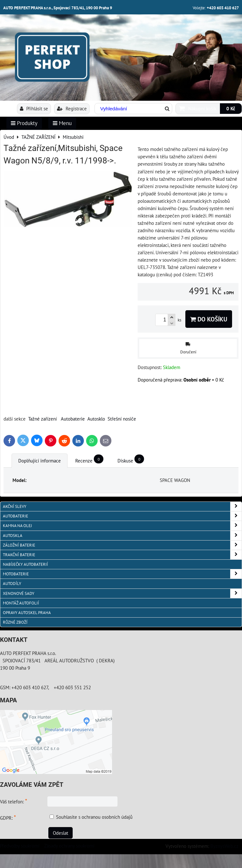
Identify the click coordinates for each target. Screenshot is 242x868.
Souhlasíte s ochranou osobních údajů (94, 817)
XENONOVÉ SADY (122, 593)
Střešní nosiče (122, 419)
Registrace (72, 108)
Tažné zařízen (42, 419)
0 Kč (231, 108)
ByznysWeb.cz (224, 846)
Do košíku (209, 319)
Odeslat (60, 833)
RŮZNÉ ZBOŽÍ (15, 622)
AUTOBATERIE (122, 516)
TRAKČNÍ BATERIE (122, 555)
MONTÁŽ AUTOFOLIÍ (21, 603)
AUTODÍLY (12, 584)
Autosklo (96, 419)
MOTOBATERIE (122, 574)
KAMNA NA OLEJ (122, 526)
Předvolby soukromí (20, 846)
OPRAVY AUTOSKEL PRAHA (27, 613)
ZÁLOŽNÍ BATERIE (122, 545)
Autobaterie (73, 419)
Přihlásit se (34, 108)
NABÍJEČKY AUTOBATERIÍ (25, 564)
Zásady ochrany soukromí (69, 846)
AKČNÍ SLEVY (122, 506)
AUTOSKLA (122, 536)
